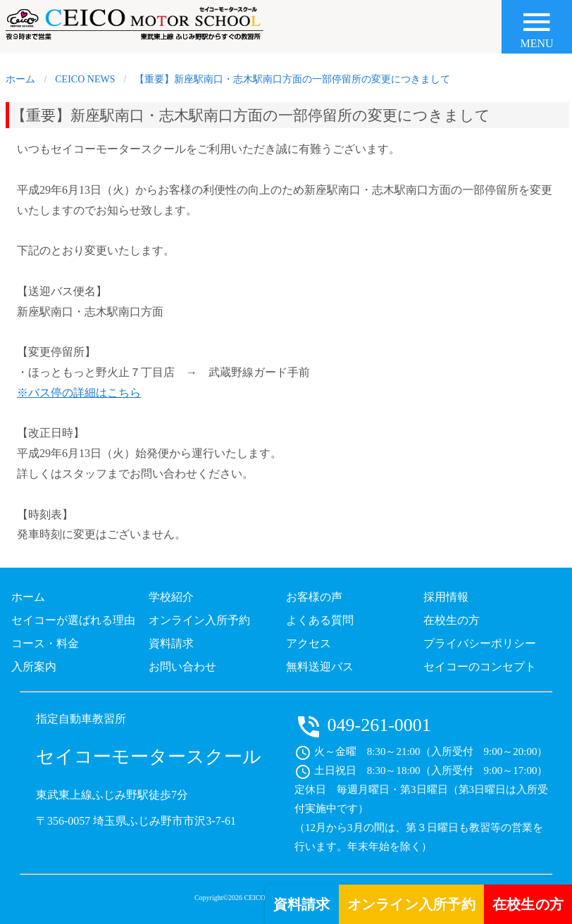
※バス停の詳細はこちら (79, 393)
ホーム (20, 79)
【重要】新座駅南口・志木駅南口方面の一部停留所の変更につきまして (292, 79)
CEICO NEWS (85, 79)
